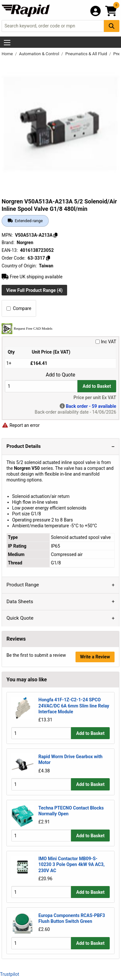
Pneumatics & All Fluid (87, 54)
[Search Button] (112, 26)
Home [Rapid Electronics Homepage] (8, 54)
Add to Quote (60, 375)
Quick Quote (20, 618)
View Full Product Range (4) (34, 290)
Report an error (21, 425)
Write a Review (95, 657)
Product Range (23, 585)
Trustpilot (10, 974)
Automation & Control (40, 54)
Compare (19, 308)
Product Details (24, 446)
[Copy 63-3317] (48, 258)
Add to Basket (97, 386)
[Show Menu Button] (7, 43)
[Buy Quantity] (41, 386)
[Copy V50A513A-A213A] (55, 235)
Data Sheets (20, 602)
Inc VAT (106, 342)
